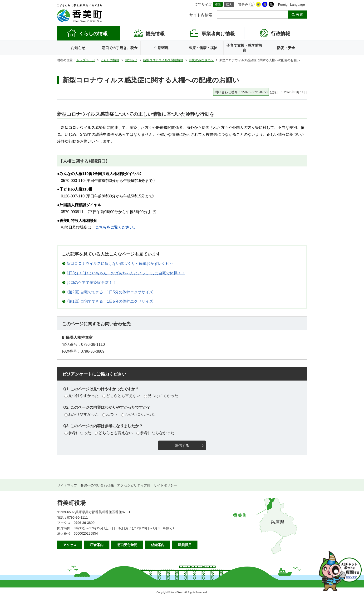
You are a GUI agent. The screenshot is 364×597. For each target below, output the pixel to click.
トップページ (86, 60)
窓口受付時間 (127, 545)
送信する (182, 445)
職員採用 (185, 545)
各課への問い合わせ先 (97, 485)
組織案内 (158, 545)
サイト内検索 (201, 15)
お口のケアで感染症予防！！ (91, 282)
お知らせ (78, 48)
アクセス (70, 545)
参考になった (78, 432)
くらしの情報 (110, 60)
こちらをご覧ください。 (116, 227)
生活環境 (161, 48)
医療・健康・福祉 (203, 48)
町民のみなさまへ (201, 60)
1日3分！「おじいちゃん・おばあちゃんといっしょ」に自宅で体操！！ (126, 273)
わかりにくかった (138, 414)
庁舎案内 (97, 545)
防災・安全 (286, 48)
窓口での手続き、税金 (120, 48)
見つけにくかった (161, 395)
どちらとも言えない (121, 395)
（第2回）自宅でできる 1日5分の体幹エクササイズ (110, 292)
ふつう (110, 414)
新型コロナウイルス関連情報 (163, 60)
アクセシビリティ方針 (134, 485)
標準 (218, 4)
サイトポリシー (165, 485)
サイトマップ (67, 485)
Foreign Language (292, 4)
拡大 (229, 4)
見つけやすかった (82, 395)
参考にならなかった (155, 432)
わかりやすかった (82, 414)
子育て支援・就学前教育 (244, 48)
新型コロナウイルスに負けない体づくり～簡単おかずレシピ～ (120, 263)
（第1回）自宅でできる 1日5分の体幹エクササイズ (110, 301)
